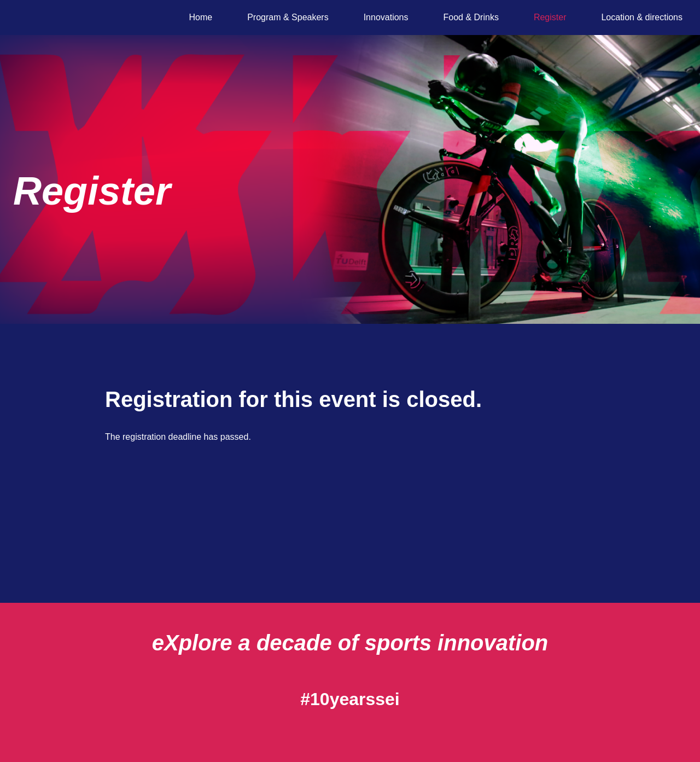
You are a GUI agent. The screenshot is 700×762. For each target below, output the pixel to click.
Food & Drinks (471, 17)
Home (200, 17)
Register (550, 17)
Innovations (386, 17)
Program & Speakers (288, 17)
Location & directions (642, 17)
